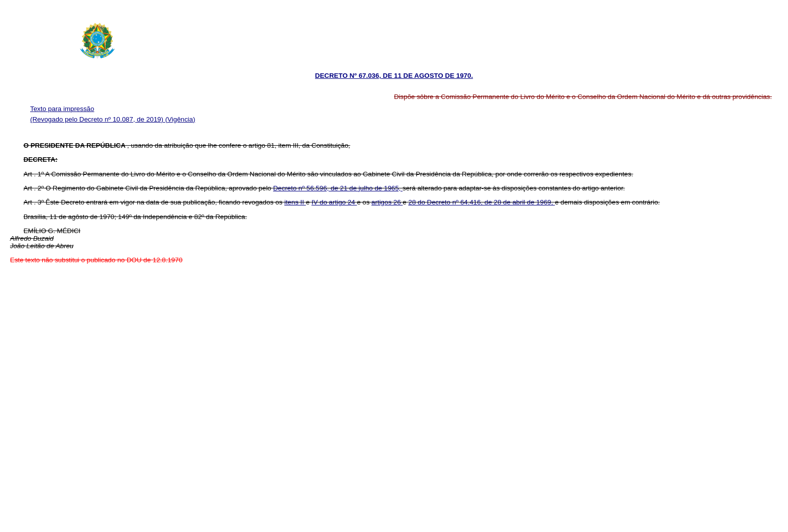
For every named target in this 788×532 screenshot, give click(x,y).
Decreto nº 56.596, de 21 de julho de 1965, (338, 188)
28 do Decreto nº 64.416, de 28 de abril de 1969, (481, 202)
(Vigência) (180, 119)
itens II (295, 202)
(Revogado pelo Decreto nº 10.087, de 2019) (98, 119)
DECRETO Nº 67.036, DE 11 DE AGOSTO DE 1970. (394, 76)
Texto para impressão (62, 109)
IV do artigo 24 (334, 202)
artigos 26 (387, 202)
